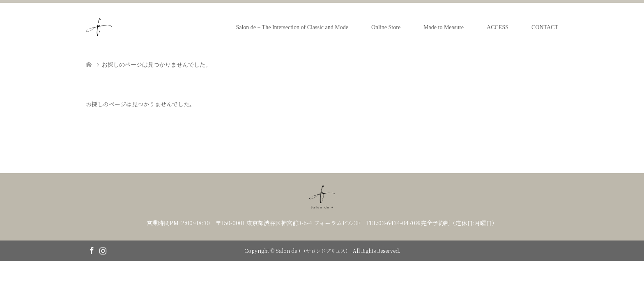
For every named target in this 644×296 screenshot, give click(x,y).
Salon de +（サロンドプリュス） (313, 251)
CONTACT (545, 27)
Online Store (386, 27)
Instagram (103, 250)
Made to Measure (444, 27)
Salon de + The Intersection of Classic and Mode (292, 27)
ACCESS (498, 27)
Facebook (92, 250)
